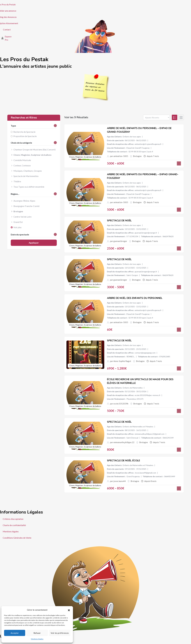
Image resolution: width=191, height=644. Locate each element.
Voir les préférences (60, 633)
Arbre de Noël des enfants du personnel (135, 298)
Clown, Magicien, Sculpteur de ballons (85, 157)
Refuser (37, 633)
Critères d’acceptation (13, 519)
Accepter (15, 633)
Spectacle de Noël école (123, 461)
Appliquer (34, 243)
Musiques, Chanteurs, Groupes (28, 171)
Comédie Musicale (22, 160)
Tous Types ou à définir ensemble (29, 187)
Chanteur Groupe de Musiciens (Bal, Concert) (35, 149)
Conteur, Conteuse (22, 165)
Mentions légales (37, 639)
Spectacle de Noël (119, 221)
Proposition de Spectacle (25, 136)
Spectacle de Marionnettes (26, 176)
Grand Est (18, 222)
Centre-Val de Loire (22, 217)
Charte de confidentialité (14, 525)
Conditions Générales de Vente (17, 538)
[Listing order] (156, 117)
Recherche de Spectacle (24, 132)
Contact (7, 29)
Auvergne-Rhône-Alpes (24, 201)
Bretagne (137, 156)
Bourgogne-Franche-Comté (26, 206)
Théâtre (17, 181)
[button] (69, 610)
